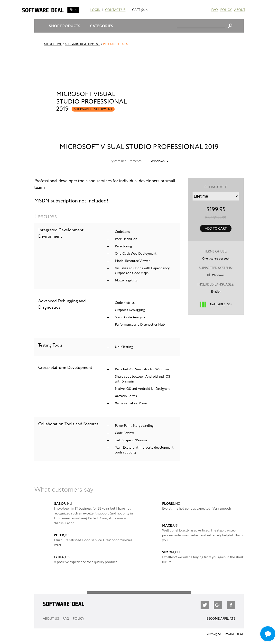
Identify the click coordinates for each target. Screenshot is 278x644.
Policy (226, 10)
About (240, 10)
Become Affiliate (221, 619)
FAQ (215, 10)
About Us (51, 619)
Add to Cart (216, 229)
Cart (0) (138, 10)
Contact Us (115, 10)
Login (95, 10)
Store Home (53, 44)
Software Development (82, 44)
